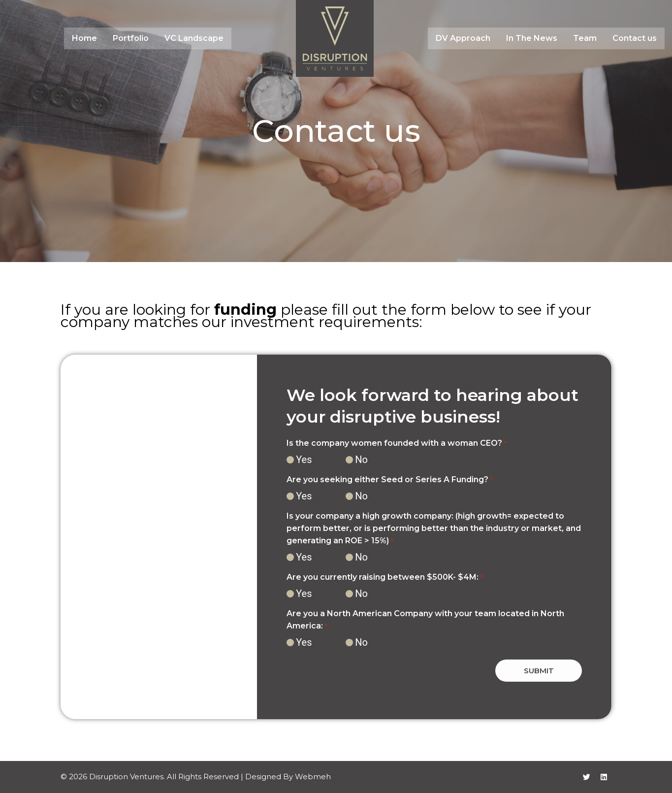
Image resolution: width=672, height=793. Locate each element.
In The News (532, 38)
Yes (304, 460)
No (361, 460)
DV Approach (463, 38)
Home (84, 38)
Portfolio (131, 38)
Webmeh (313, 776)
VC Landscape (194, 38)
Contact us (635, 38)
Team (585, 38)
